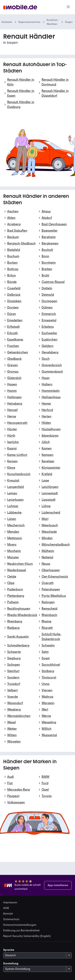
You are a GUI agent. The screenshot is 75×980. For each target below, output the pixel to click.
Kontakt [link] (8, 914)
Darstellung (11, 963)
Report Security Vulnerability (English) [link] (27, 936)
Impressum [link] (10, 903)
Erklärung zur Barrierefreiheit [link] (21, 931)
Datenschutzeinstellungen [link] (20, 925)
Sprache (9, 950)
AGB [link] (6, 908)
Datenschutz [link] (11, 919)
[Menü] (68, 7)
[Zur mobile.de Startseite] (20, 7)
